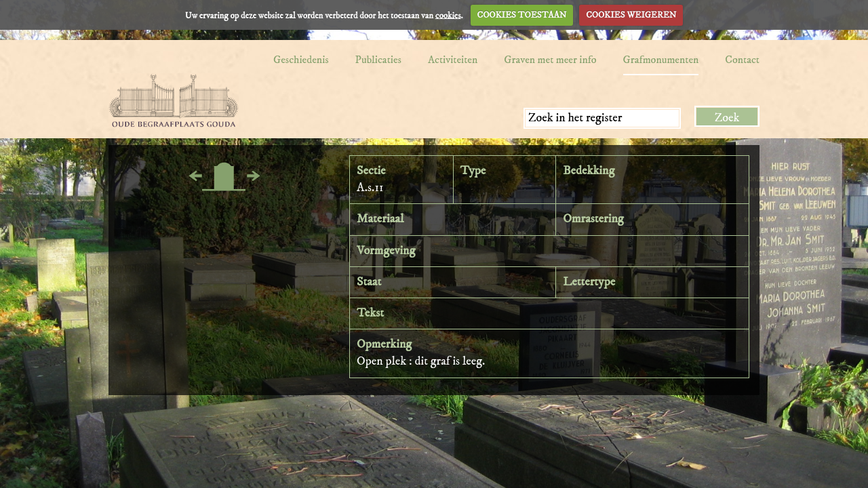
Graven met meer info (550, 60)
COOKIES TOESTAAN (522, 15)
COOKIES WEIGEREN (631, 15)
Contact (742, 60)
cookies (448, 15)
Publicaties (378, 60)
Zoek (727, 118)
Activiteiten (453, 60)
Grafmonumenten (661, 60)
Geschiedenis (301, 60)
